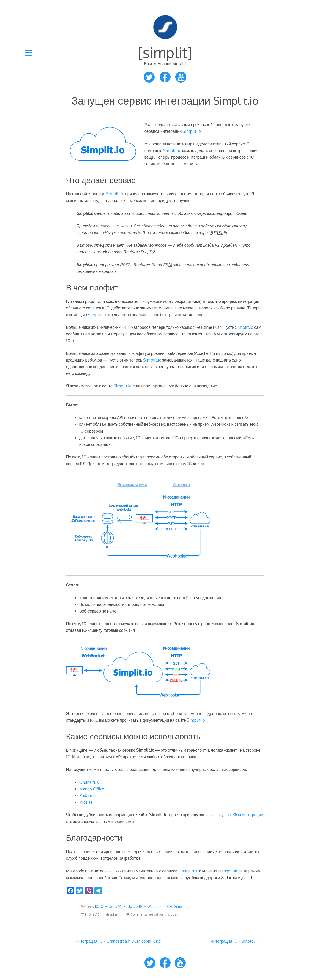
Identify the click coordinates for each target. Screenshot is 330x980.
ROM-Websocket (152, 907)
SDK (169, 907)
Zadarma (87, 795)
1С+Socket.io (128, 907)
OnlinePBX (89, 782)
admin (113, 914)
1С (96, 907)
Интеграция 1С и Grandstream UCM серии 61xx (118, 941)
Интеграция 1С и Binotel (232, 941)
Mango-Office (92, 789)
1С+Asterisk (108, 907)
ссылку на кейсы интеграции (237, 815)
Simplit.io (192, 131)
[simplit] (165, 52)
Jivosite (86, 802)
